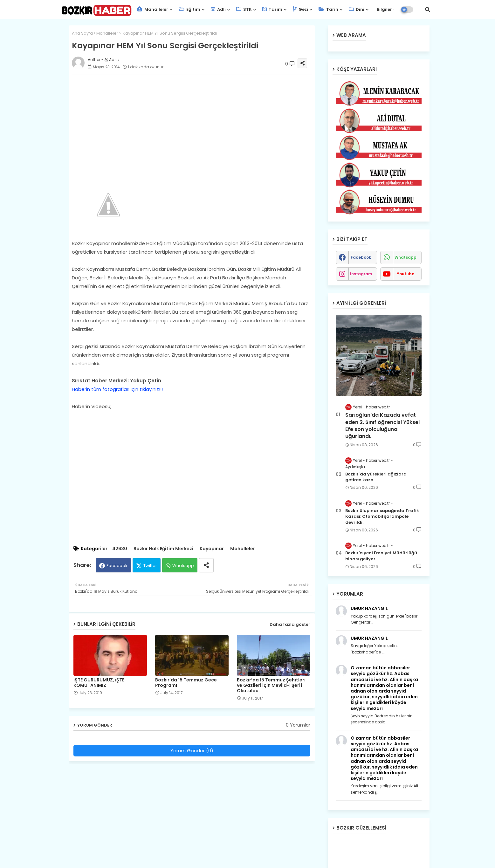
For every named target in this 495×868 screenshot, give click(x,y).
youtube (406, 274)
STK (244, 9)
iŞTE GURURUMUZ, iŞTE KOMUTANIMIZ (99, 683)
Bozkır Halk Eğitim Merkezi (163, 549)
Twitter (150, 566)
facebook (361, 257)
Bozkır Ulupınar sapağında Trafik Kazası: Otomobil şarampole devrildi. (382, 516)
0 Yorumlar (298, 725)
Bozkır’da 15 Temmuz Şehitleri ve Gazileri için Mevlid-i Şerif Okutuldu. (271, 685)
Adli (218, 9)
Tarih (328, 9)
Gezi (300, 9)
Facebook (117, 566)
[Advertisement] (198, 124)
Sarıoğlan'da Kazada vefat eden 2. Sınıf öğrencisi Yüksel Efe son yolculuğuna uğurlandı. (382, 426)
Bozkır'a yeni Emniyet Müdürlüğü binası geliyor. (381, 556)
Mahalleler (152, 9)
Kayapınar (212, 549)
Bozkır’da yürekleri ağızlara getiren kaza (376, 477)
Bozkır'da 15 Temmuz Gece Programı (186, 683)
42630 (120, 549)
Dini (357, 9)
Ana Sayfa (82, 33)
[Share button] (206, 565)
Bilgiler (384, 9)
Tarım (272, 9)
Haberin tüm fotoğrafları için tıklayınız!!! (117, 389)
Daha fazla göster (290, 624)
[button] (428, 10)
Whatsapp (183, 566)
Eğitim (189, 9)
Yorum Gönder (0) (192, 751)
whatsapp (406, 257)
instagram (361, 274)
